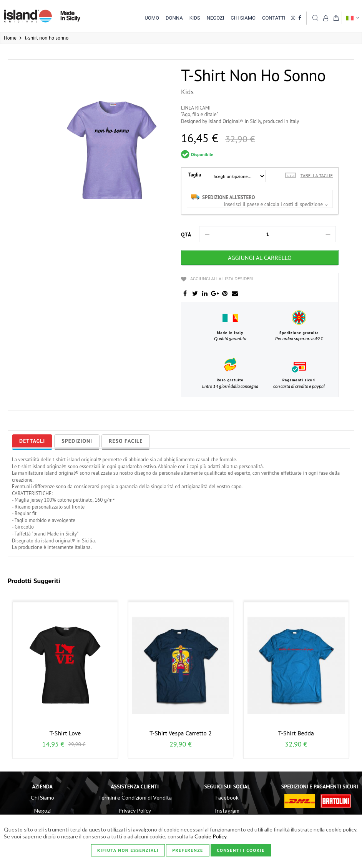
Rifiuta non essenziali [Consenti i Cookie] (128, 850)
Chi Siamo (42, 797)
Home (10, 38)
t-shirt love (65, 733)
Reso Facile (126, 441)
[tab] (32, 441)
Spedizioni (77, 441)
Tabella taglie (317, 175)
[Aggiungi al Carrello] (260, 258)
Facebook (227, 797)
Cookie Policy (210, 836)
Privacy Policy (135, 811)
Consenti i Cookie (241, 850)
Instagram (227, 811)
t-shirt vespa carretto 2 (181, 733)
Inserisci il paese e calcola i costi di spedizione (273, 204)
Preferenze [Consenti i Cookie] (188, 850)
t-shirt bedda (296, 733)
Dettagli (32, 441)
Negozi (42, 811)
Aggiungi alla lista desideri (222, 279)
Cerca (315, 18)
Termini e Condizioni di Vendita (135, 797)
